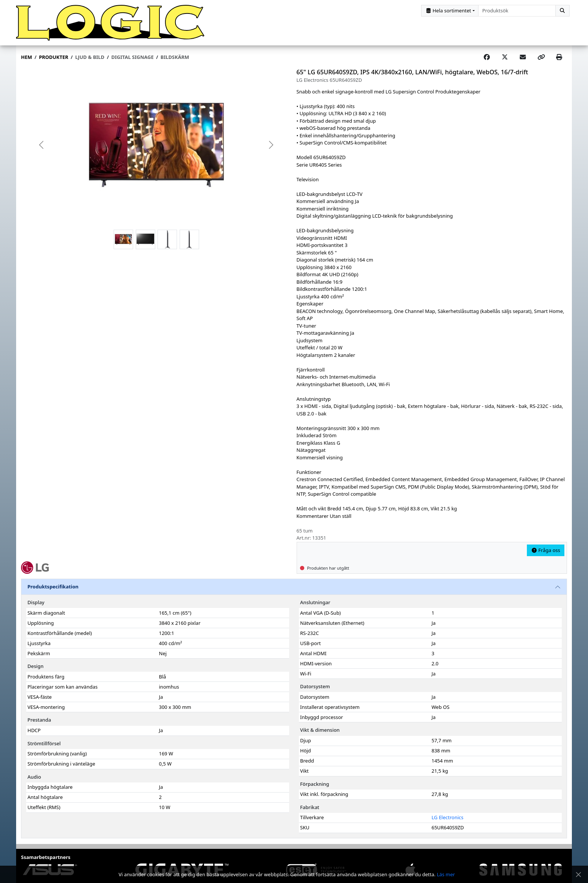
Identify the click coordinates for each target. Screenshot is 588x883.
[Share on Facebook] (487, 58)
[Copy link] (541, 58)
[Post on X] (505, 58)
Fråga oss (546, 551)
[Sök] (562, 11)
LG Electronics (448, 818)
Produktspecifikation (53, 588)
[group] (156, 146)
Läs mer (446, 874)
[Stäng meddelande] (578, 875)
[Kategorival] (450, 11)
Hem (26, 58)
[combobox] (517, 11)
